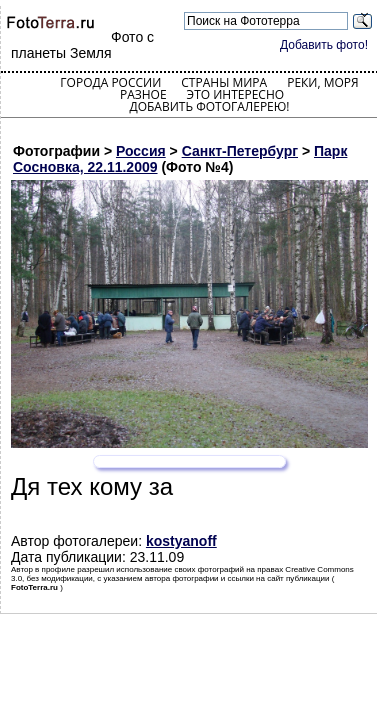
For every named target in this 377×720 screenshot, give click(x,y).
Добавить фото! (324, 45)
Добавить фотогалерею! (209, 106)
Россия (141, 151)
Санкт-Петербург (240, 151)
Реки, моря (322, 82)
